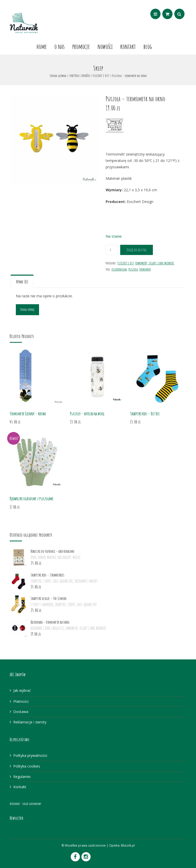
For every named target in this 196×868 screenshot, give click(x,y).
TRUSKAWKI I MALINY (86, 581)
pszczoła (133, 269)
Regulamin (22, 777)
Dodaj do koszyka (137, 250)
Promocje (81, 46)
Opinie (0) (22, 282)
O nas (59, 46)
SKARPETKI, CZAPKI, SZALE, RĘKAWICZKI (52, 581)
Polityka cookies (27, 766)
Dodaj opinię (27, 309)
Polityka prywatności (30, 755)
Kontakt (128, 46)
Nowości (105, 46)
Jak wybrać (22, 690)
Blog (148, 46)
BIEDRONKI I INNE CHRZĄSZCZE (47, 628)
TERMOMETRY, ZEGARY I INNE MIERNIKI (155, 263)
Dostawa (21, 712)
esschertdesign (119, 269)
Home (42, 46)
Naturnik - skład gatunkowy (25, 804)
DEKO (33, 557)
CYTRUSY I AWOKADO (42, 605)
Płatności (21, 701)
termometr (145, 269)
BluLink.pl (128, 845)
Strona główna (58, 76)
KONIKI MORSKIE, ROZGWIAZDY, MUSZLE (59, 557)
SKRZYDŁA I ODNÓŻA (79, 76)
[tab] (22, 281)
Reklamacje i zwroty (30, 722)
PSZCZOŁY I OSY (101, 76)
